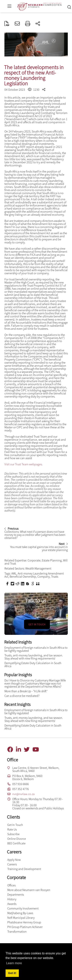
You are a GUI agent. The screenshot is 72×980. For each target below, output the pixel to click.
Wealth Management (38, 568)
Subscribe (13, 834)
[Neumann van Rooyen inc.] (39, 6)
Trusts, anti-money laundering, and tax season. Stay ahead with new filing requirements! (34, 657)
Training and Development (24, 869)
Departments (16, 894)
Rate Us (12, 829)
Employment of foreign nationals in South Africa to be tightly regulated (36, 649)
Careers (12, 864)
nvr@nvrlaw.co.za (23, 794)
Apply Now (14, 860)
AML (14, 573)
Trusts (55, 576)
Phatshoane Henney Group (24, 922)
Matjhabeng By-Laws (20, 913)
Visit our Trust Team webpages (23, 464)
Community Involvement (23, 908)
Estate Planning (52, 560)
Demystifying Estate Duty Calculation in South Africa (33, 665)
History (12, 899)
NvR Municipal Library (21, 918)
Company (44, 576)
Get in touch (37, 624)
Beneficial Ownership (23, 576)
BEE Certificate (16, 843)
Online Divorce (17, 839)
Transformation (17, 931)
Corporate (34, 560)
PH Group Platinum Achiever (25, 927)
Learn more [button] (14, 963)
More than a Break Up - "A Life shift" (26, 691)
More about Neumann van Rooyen (29, 890)
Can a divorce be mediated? (22, 696)
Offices (11, 885)
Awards (12, 904)
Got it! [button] (12, 973)
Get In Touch (15, 825)
